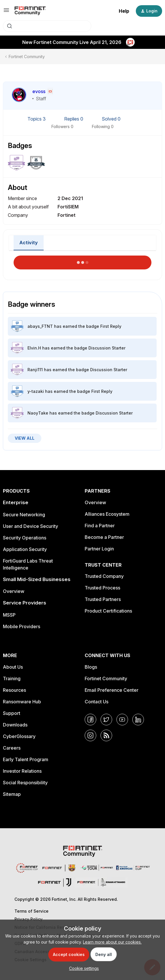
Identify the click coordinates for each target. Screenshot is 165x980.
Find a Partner (100, 526)
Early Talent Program (26, 759)
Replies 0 (74, 119)
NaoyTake (38, 413)
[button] (6, 12)
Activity (29, 243)
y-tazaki (36, 391)
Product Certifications (108, 611)
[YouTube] (122, 720)
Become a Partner (104, 537)
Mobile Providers (22, 626)
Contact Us (97, 702)
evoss (39, 91)
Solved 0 (111, 119)
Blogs (91, 667)
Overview (14, 591)
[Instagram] (90, 735)
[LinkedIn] (138, 720)
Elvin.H (34, 348)
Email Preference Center (112, 690)
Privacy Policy (28, 919)
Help (124, 11)
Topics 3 (37, 119)
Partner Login (99, 549)
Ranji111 (35, 370)
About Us (13, 667)
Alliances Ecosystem (107, 514)
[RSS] (106, 735)
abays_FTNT (40, 326)
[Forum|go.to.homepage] (30, 11)
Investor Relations (22, 771)
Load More (83, 261)
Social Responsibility (25, 783)
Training (12, 678)
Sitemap (12, 794)
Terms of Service (31, 911)
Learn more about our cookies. (112, 942)
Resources (14, 690)
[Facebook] (90, 720)
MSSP (9, 615)
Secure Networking (24, 515)
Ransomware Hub (22, 702)
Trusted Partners (103, 599)
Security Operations (25, 538)
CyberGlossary (19, 736)
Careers (12, 748)
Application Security (25, 549)
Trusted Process (102, 588)
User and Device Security (30, 526)
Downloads (15, 725)
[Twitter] (106, 720)
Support (12, 713)
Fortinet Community (27, 57)
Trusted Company (104, 576)
